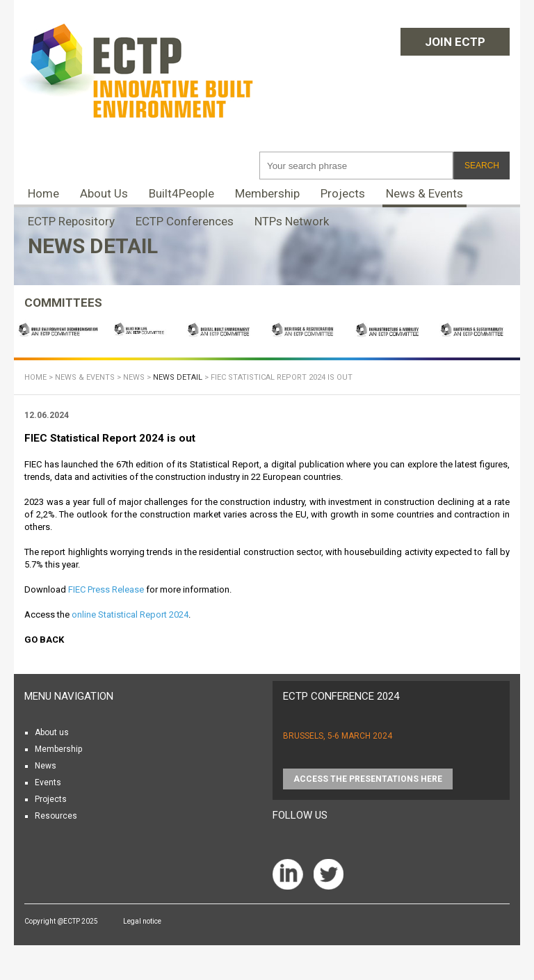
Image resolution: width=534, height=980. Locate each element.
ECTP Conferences (185, 221)
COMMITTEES (63, 303)
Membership (267, 193)
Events (48, 782)
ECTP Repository (71, 221)
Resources (56, 816)
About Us (104, 193)
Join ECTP (455, 42)
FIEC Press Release (106, 589)
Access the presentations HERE (368, 779)
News (134, 377)
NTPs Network (292, 221)
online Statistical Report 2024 (130, 614)
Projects (343, 193)
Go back (44, 640)
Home (43, 193)
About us (52, 732)
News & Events (424, 193)
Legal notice (142, 921)
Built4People (181, 193)
